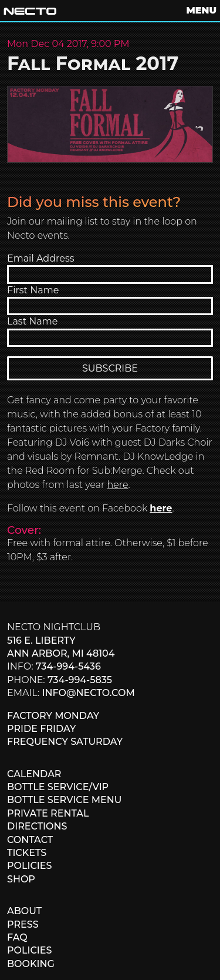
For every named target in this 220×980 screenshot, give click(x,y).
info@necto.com (89, 693)
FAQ (17, 937)
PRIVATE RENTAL (48, 813)
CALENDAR (34, 774)
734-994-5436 (68, 666)
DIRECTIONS (37, 826)
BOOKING (31, 964)
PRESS (23, 924)
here (118, 485)
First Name (33, 290)
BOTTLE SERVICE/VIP (58, 787)
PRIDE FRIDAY (41, 729)
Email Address (41, 258)
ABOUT (24, 911)
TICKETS (27, 853)
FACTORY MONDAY (53, 716)
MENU (202, 10)
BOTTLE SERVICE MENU (64, 800)
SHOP (21, 879)
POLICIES (29, 866)
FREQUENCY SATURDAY (65, 742)
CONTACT (30, 840)
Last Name (32, 321)
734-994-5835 (80, 680)
